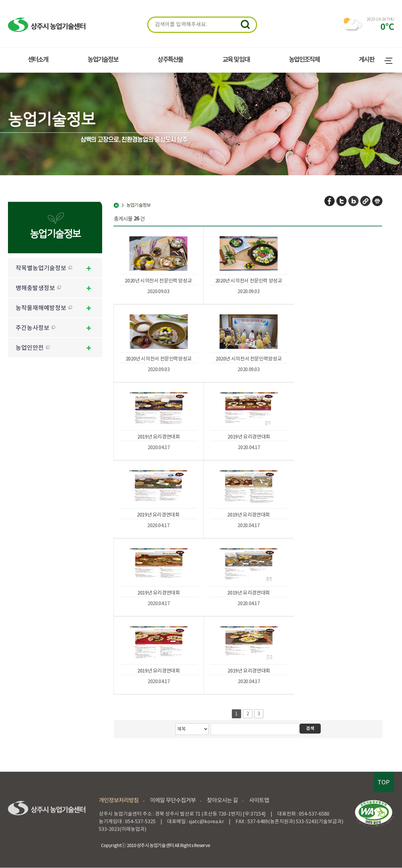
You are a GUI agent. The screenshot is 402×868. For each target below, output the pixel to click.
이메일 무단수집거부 (173, 800)
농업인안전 (33, 348)
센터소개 (38, 59)
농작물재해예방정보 (44, 308)
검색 (245, 24)
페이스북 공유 (330, 201)
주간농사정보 (35, 328)
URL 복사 (366, 201)
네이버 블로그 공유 (354, 201)
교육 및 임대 (236, 59)
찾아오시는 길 (222, 800)
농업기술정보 (103, 59)
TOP (384, 782)
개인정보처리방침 (119, 800)
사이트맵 (389, 62)
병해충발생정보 (38, 288)
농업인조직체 (304, 59)
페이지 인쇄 (377, 201)
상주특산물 (170, 59)
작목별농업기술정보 (44, 268)
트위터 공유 (342, 201)
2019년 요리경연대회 (159, 437)
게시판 (367, 59)
